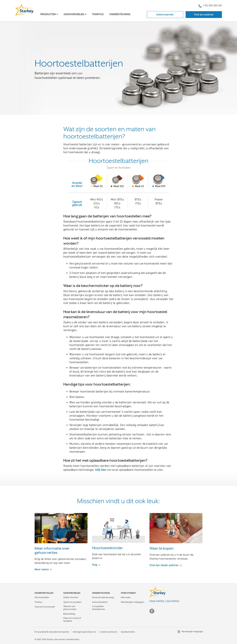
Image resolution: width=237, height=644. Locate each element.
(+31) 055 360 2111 (210, 6)
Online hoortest (165, 15)
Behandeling (69, 614)
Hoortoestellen (42, 597)
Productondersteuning (103, 597)
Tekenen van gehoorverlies (70, 608)
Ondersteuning (120, 14)
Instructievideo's (100, 602)
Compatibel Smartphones (98, 608)
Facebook (152, 611)
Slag (95, 565)
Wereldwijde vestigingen (132, 602)
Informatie (126, 597)
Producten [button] (48, 14)
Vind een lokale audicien (164, 565)
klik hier (101, 470)
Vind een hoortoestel (45, 607)
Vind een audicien (204, 15)
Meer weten (42, 569)
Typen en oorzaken (72, 602)
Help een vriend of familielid (72, 619)
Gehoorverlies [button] (74, 14)
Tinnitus (98, 14)
